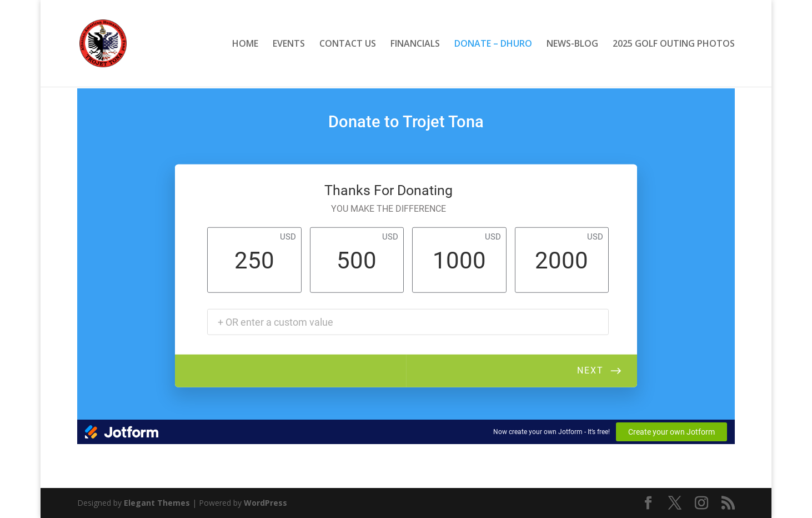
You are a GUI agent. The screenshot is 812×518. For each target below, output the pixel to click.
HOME (245, 44)
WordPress (265, 503)
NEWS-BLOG (572, 44)
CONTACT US (348, 44)
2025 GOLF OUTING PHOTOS (674, 44)
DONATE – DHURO (493, 44)
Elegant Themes (157, 503)
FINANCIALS (415, 44)
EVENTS (289, 44)
